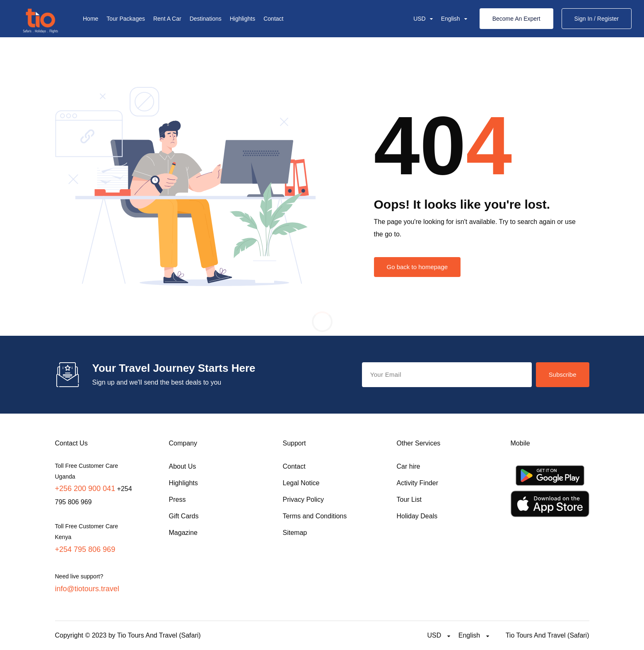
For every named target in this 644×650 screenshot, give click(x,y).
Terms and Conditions (315, 516)
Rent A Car (167, 19)
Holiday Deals (417, 516)
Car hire (409, 466)
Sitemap (295, 533)
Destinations (206, 19)
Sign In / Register (597, 19)
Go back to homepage (417, 267)
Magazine (183, 533)
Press (177, 500)
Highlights (242, 19)
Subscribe (563, 374)
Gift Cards (184, 516)
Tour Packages (126, 19)
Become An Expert (516, 19)
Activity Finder (417, 483)
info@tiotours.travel (87, 589)
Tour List (409, 500)
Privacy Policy (304, 500)
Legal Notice (301, 483)
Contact (273, 19)
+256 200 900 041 (85, 489)
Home (90, 19)
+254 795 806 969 (85, 549)
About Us (183, 466)
